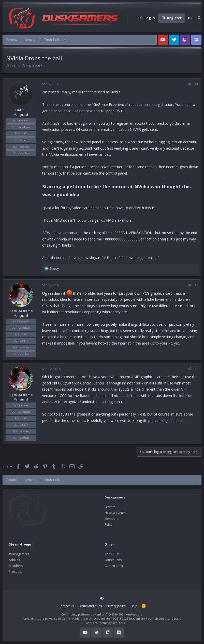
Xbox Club (112, 554)
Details (176, 618)
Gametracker (114, 566)
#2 (196, 285)
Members (111, 519)
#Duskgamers (19, 554)
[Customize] (190, 18)
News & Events (115, 513)
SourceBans (113, 560)
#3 (196, 369)
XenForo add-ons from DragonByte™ (87, 618)
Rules (108, 525)
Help (134, 606)
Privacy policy (116, 606)
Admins (14, 560)
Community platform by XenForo (102, 614)
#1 (196, 84)
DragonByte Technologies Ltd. (149, 618)
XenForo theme (97, 623)
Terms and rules (90, 606)
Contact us (66, 606)
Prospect (15, 572)
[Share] (190, 84)
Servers (110, 507)
